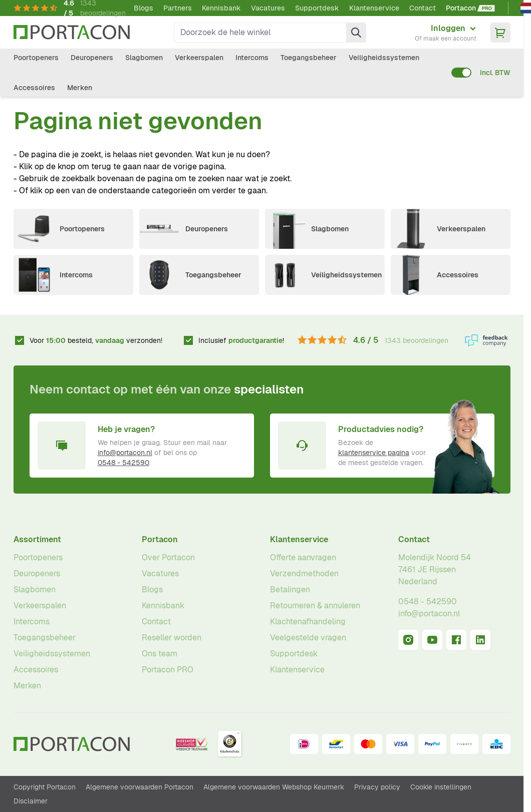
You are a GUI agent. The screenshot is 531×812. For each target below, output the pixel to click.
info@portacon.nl (125, 453)
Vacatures (268, 8)
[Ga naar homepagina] (72, 32)
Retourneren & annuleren (315, 605)
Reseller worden (172, 638)
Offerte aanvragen (303, 557)
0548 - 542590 (123, 463)
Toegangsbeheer (309, 58)
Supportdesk (317, 8)
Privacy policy (377, 787)
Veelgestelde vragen (308, 638)
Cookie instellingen (441, 787)
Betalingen (290, 589)
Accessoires (34, 88)
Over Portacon (168, 557)
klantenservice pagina (374, 453)
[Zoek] (356, 33)
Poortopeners (36, 58)
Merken (80, 88)
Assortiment (37, 539)
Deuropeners (92, 58)
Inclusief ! (241, 340)
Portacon (160, 539)
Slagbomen (144, 58)
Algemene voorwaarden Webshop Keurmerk (274, 787)
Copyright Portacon (45, 787)
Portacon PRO (168, 670)
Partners (178, 8)
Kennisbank (221, 8)
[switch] (461, 73)
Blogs (144, 8)
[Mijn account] (446, 33)
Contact (423, 8)
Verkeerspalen (199, 58)
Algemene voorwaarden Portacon (140, 787)
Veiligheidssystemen (384, 58)
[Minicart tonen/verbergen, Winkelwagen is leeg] (500, 33)
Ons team (160, 654)
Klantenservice (374, 8)
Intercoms (252, 58)
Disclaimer (31, 801)
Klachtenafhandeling (308, 622)
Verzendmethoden (304, 573)
